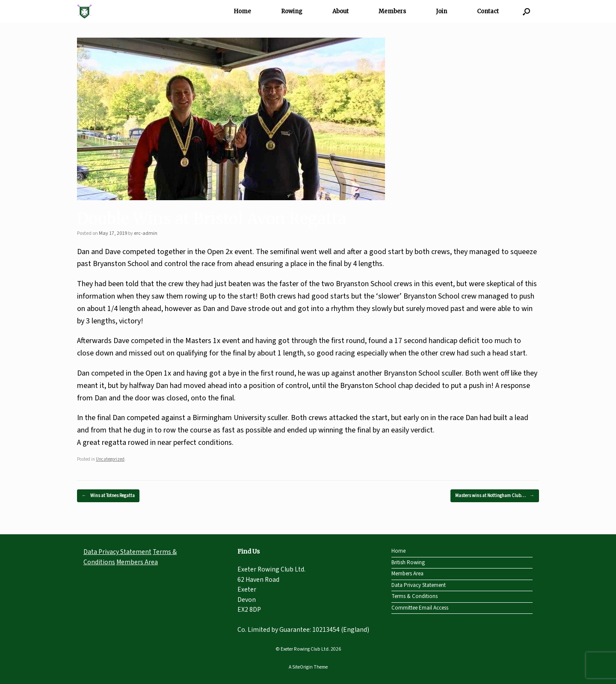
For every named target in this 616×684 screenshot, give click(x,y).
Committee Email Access (420, 608)
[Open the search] (526, 11)
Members (392, 11)
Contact (488, 11)
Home (242, 11)
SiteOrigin (302, 667)
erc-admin (146, 233)
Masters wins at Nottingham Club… (495, 496)
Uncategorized (110, 459)
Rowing (292, 11)
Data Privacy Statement (117, 552)
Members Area (137, 562)
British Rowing (408, 563)
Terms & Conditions (415, 596)
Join (441, 11)
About (341, 11)
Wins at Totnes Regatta (108, 496)
